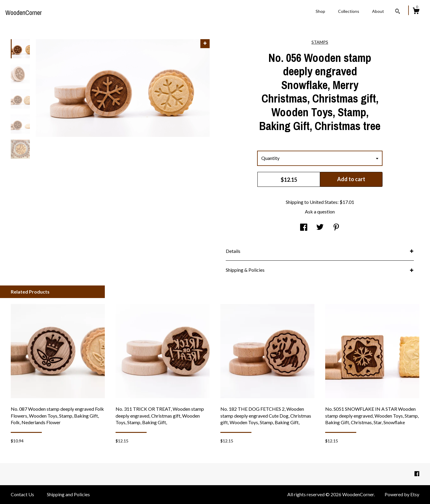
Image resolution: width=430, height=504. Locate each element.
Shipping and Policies (68, 494)
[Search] (398, 12)
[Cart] (416, 12)
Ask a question (320, 211)
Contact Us (22, 494)
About (378, 11)
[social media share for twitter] (320, 228)
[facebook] (417, 474)
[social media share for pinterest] (336, 228)
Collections (349, 11)
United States (324, 202)
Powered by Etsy (402, 494)
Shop (320, 11)
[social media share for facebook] (304, 228)
